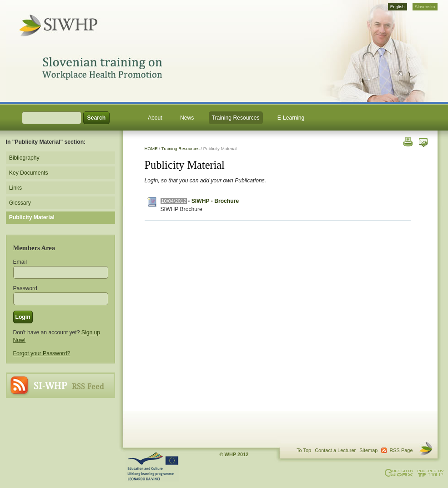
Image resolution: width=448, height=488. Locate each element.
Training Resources (236, 118)
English (398, 7)
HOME (151, 148)
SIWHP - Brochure (215, 201)
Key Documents (29, 173)
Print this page (407, 141)
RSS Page (60, 385)
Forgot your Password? (42, 353)
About (155, 118)
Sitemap (368, 450)
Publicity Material (32, 217)
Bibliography (24, 158)
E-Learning (291, 118)
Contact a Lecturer (335, 450)
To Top (304, 450)
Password (25, 288)
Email (20, 262)
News (187, 118)
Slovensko (425, 7)
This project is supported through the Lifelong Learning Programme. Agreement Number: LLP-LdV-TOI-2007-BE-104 (152, 467)
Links (15, 188)
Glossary (20, 203)
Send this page (423, 141)
